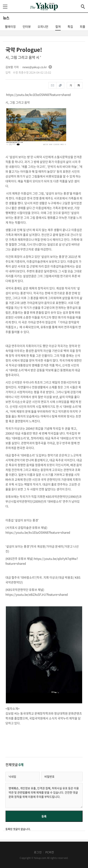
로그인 (38, 852)
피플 (83, 27)
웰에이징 (10, 27)
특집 (70, 27)
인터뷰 (27, 27)
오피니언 (43, 27)
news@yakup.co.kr (35, 67)
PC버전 (50, 852)
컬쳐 (58, 27)
